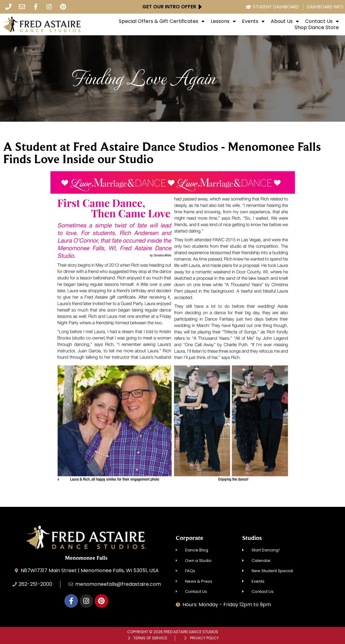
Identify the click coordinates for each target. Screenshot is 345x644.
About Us (285, 21)
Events (253, 21)
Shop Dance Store (317, 28)
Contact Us (322, 21)
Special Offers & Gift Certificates (162, 21)
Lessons (223, 21)
